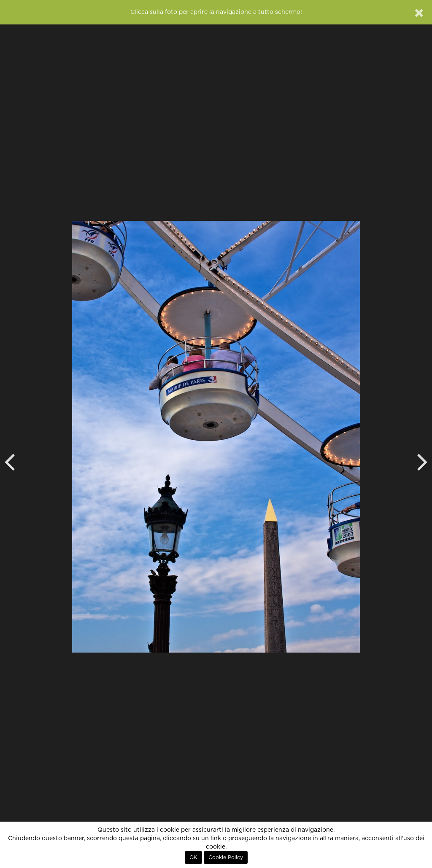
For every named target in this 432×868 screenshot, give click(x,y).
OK (193, 857)
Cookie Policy (226, 857)
